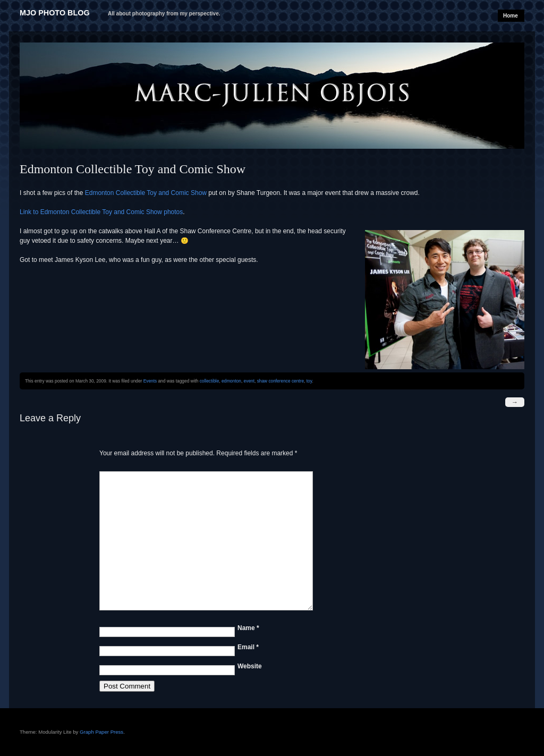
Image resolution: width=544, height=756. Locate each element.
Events (150, 381)
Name (248, 628)
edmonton (231, 381)
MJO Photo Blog (55, 13)
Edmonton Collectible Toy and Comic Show (146, 193)
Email (248, 647)
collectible (210, 381)
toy (309, 381)
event (249, 381)
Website (250, 666)
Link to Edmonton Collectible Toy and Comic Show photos (101, 212)
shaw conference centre (280, 381)
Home (511, 16)
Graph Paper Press (101, 732)
